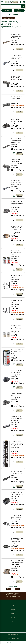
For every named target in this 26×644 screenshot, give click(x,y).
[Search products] (11, 6)
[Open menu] (2, 2)
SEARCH (13, 609)
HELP (13, 626)
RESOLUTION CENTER (13, 634)
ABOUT (13, 614)
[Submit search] (23, 6)
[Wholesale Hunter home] (11, 2)
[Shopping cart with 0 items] (24, 2)
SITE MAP (13, 630)
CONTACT (13, 618)
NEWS (13, 622)
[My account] (21, 2)
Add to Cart (19, 49)
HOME (13, 605)
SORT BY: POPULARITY (19, 11)
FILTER (7, 11)
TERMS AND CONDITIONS (13, 638)
